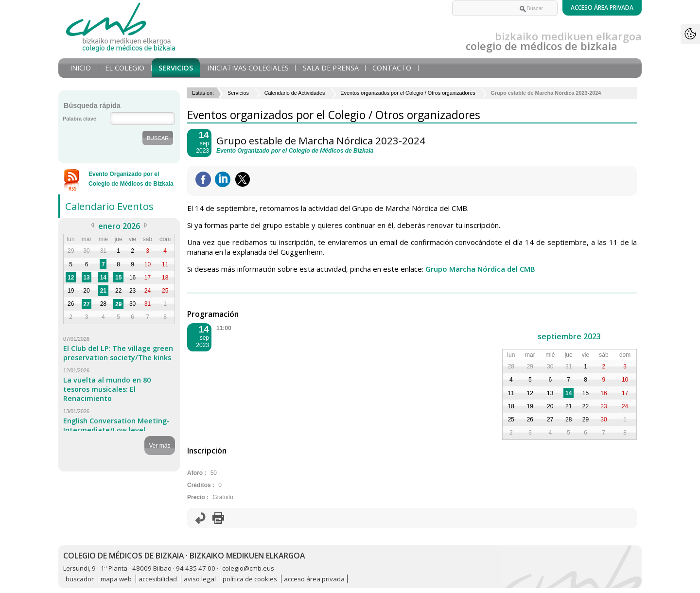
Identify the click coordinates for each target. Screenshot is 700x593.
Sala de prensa (331, 68)
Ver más (159, 446)
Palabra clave (79, 119)
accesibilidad (158, 579)
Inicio (80, 68)
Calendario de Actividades (295, 93)
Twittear (243, 179)
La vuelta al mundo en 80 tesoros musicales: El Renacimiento (107, 389)
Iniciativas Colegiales (248, 68)
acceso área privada (314, 579)
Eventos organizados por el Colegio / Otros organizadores (408, 93)
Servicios (176, 68)
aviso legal (200, 579)
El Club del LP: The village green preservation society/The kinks (118, 353)
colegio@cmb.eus (248, 568)
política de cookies (250, 579)
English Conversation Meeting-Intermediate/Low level (116, 425)
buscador (80, 579)
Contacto (392, 68)
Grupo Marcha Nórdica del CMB (480, 269)
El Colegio (125, 68)
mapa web (116, 579)
